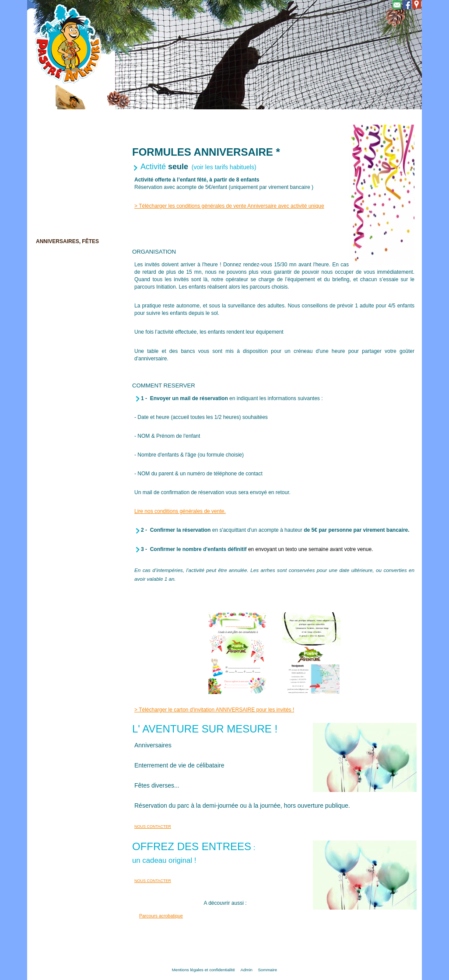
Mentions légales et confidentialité (203, 970)
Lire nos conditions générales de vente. (180, 511)
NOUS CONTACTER (153, 827)
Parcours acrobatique (161, 916)
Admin (247, 970)
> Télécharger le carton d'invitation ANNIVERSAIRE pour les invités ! (214, 710)
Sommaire (267, 970)
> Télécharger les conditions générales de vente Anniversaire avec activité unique (229, 206)
